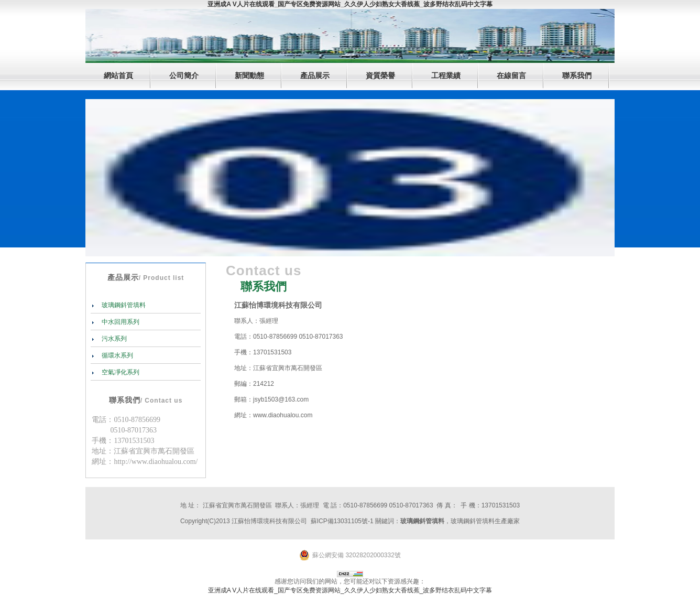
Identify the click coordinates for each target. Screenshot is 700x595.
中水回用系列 (120, 322)
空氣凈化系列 (120, 372)
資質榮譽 (380, 76)
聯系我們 (577, 76)
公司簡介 (184, 76)
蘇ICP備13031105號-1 (342, 521)
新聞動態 (249, 76)
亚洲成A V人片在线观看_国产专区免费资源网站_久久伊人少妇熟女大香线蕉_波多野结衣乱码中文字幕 (350, 4)
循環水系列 (117, 355)
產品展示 (315, 76)
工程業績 (446, 76)
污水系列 (113, 339)
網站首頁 (118, 76)
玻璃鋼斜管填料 (123, 305)
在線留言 (511, 76)
